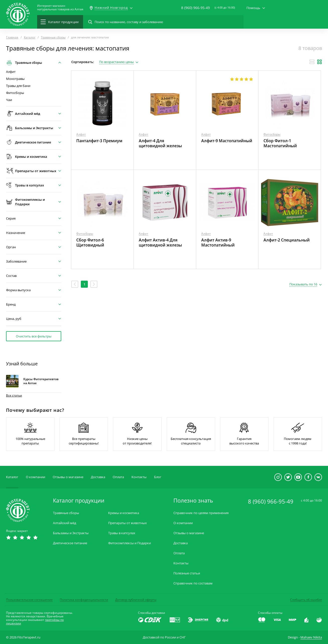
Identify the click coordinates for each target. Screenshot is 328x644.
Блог (158, 477)
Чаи (9, 100)
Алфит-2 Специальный (287, 240)
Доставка (98, 477)
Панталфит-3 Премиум (99, 141)
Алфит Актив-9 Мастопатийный (218, 242)
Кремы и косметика (124, 513)
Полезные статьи (187, 573)
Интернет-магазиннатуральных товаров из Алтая (60, 8)
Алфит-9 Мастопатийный (227, 141)
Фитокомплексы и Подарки (129, 543)
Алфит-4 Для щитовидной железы (160, 143)
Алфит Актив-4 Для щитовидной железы (160, 242)
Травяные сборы (66, 513)
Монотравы (15, 79)
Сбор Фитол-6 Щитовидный (90, 242)
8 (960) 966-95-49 (195, 8)
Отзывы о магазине (68, 477)
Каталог (12, 477)
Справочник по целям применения (201, 513)
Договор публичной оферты (136, 600)
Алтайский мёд (64, 523)
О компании (36, 477)
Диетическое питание (70, 543)
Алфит (11, 72)
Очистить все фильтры (34, 336)
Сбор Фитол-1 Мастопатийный (280, 143)
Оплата (118, 477)
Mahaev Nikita (311, 637)
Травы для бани (18, 86)
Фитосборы (15, 93)
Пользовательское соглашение (29, 600)
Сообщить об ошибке (306, 600)
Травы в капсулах (122, 533)
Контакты (139, 477)
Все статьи (14, 395)
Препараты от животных (127, 523)
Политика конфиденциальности (84, 600)
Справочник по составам (193, 583)
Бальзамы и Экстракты (71, 533)
